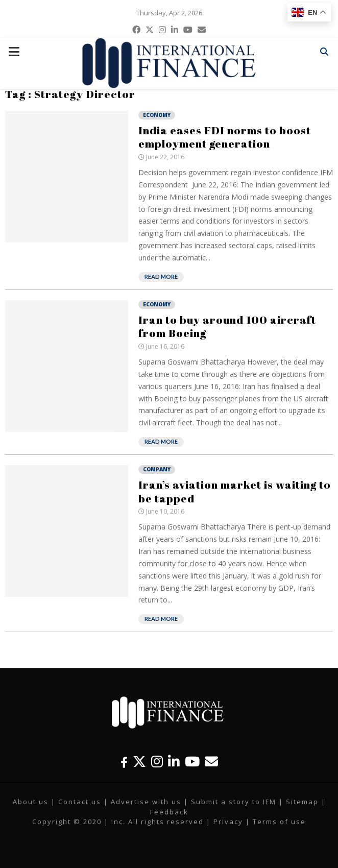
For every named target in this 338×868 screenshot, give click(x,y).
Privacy (228, 822)
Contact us (80, 802)
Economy (157, 115)
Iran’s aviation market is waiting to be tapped (235, 491)
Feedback (169, 812)
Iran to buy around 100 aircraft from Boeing (227, 326)
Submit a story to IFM (234, 802)
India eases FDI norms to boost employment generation (225, 137)
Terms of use (279, 822)
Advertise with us (146, 802)
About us (31, 802)
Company (157, 469)
